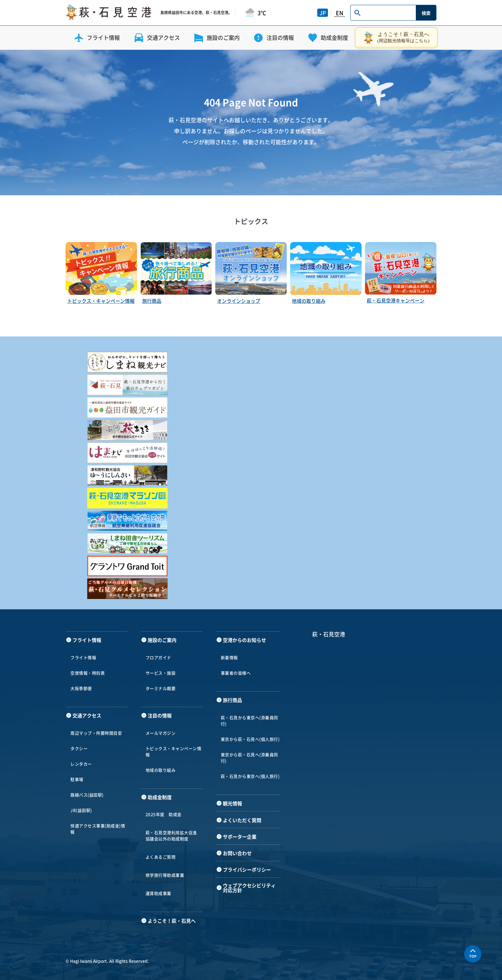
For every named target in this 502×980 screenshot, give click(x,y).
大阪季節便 (81, 689)
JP (323, 13)
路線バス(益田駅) (87, 795)
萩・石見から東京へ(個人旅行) (250, 776)
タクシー (79, 749)
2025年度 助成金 (164, 815)
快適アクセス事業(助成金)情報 (98, 829)
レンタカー (81, 764)
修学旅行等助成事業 (165, 875)
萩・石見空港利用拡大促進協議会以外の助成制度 (171, 836)
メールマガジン (161, 733)
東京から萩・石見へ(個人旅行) (250, 739)
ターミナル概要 (161, 689)
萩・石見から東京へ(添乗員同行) (249, 721)
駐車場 (77, 780)
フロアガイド (158, 658)
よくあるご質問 (161, 857)
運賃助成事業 (158, 893)
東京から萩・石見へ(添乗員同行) (249, 758)
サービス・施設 (161, 673)
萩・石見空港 (329, 634)
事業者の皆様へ (236, 673)
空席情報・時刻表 (88, 673)
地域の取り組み (161, 770)
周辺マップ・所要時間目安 (96, 733)
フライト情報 (83, 658)
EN (340, 13)
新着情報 (229, 658)
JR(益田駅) (81, 810)
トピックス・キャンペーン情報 (174, 752)
